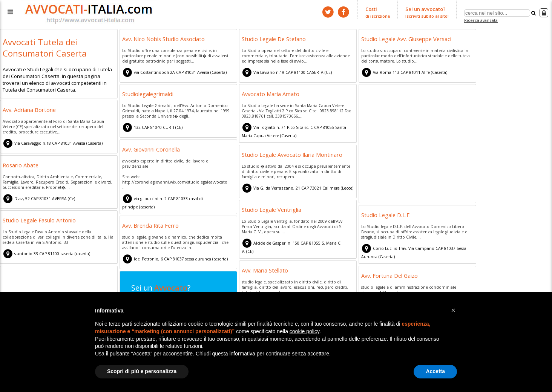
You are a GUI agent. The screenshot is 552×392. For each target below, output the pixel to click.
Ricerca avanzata (481, 20)
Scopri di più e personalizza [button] (142, 371)
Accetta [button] (435, 371)
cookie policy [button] (304, 331)
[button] (453, 310)
